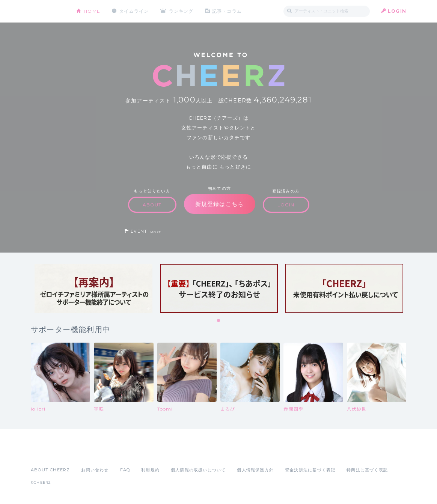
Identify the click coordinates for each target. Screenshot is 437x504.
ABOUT (152, 205)
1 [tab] (219, 321)
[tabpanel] (93, 288)
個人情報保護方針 (255, 470)
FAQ (125, 470)
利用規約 (150, 470)
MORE (156, 232)
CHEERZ (48, 11)
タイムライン (134, 11)
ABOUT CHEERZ (50, 470)
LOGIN (397, 11)
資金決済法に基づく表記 (310, 470)
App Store (48, 453)
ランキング (181, 11)
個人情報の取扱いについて (198, 470)
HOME (92, 11)
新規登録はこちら (220, 204)
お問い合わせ (95, 470)
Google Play (88, 453)
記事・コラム (227, 11)
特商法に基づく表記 (367, 470)
